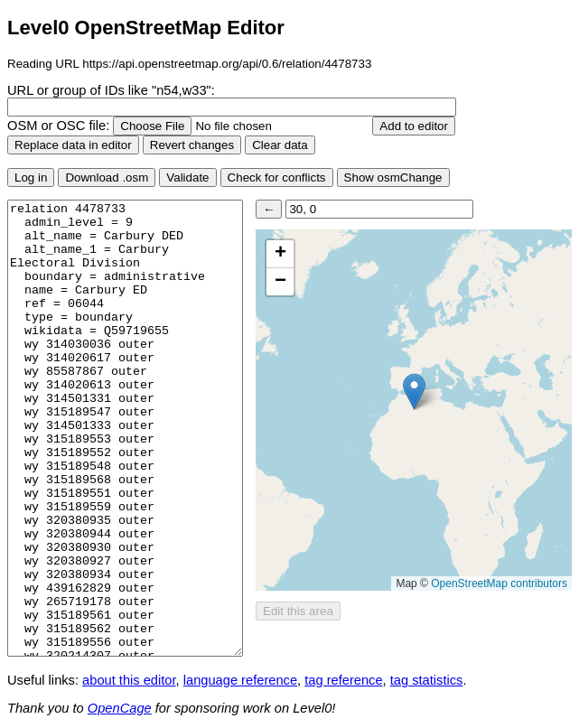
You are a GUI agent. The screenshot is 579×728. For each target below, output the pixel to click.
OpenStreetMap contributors (499, 583)
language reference (240, 680)
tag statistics (427, 680)
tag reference (343, 680)
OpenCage (120, 708)
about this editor (129, 680)
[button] (414, 392)
